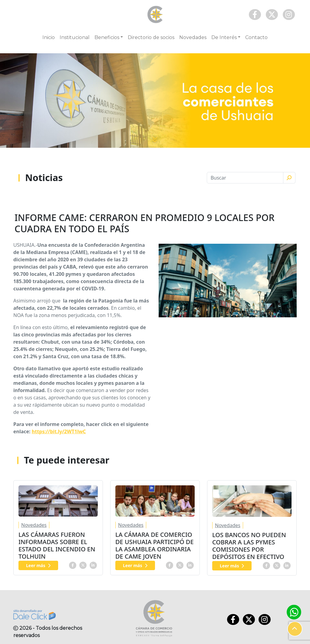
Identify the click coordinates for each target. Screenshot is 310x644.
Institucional (75, 37)
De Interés (224, 37)
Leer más (38, 565)
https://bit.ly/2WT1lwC (59, 431)
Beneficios (107, 37)
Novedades (193, 37)
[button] (295, 629)
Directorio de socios (151, 37)
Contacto (256, 37)
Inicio (49, 37)
